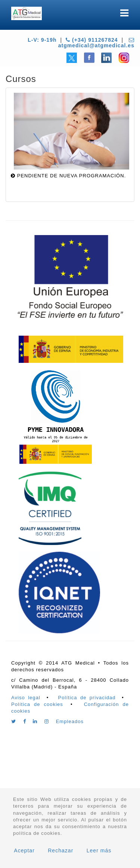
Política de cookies (37, 704)
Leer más (99, 850)
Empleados (70, 721)
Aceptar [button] (24, 850)
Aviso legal (26, 698)
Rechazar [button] (60, 850)
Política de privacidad (87, 698)
